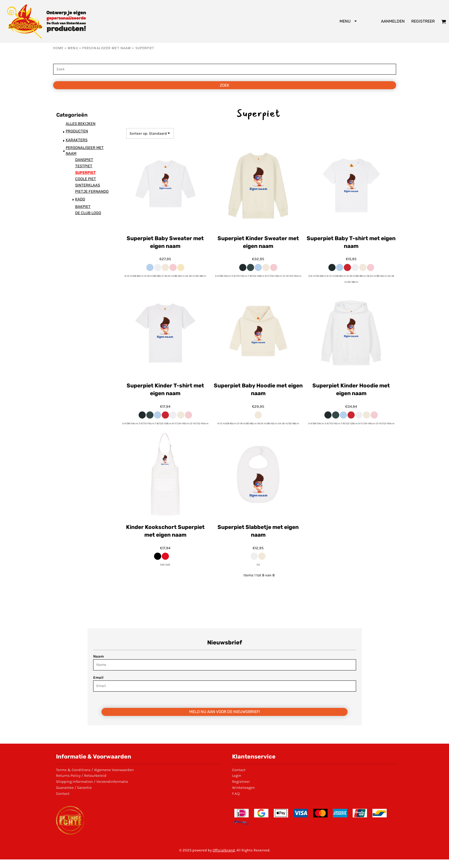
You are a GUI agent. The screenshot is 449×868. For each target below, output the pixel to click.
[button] (349, 21)
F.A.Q (236, 794)
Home (58, 48)
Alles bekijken (81, 124)
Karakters (77, 140)
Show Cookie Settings (225, 864)
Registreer (423, 21)
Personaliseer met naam (107, 48)
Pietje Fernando (92, 191)
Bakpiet (83, 207)
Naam (98, 656)
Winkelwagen (244, 788)
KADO (80, 199)
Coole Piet (86, 179)
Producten (77, 131)
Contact (63, 794)
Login (237, 776)
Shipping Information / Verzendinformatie (92, 782)
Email (98, 677)
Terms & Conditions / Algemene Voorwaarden (95, 770)
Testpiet (84, 166)
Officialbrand (224, 850)
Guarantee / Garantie (74, 788)
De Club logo (88, 213)
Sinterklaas (88, 185)
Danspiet (84, 160)
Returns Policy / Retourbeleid (81, 776)
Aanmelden (393, 21)
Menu (73, 48)
